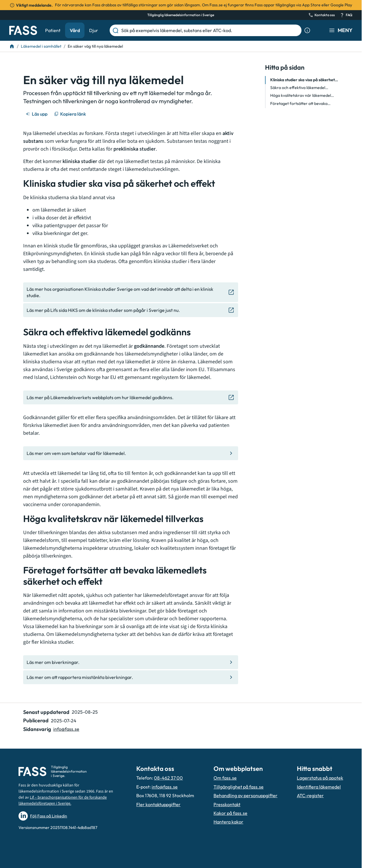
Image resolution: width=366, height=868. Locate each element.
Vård (75, 30)
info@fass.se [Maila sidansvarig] (66, 729)
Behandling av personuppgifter (245, 795)
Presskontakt (227, 804)
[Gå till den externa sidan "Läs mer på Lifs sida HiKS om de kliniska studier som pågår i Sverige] (131, 310)
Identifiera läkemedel (319, 787)
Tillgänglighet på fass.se (239, 787)
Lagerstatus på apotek (320, 778)
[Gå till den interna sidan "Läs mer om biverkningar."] (131, 662)
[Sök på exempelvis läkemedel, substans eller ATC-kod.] (210, 30)
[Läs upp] (37, 114)
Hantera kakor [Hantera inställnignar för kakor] (228, 822)
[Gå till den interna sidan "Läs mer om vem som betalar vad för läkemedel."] (131, 453)
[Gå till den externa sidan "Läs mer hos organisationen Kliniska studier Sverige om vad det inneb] (131, 292)
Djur (94, 30)
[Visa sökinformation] (307, 30)
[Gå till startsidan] (23, 30)
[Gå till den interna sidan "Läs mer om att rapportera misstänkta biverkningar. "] (131, 677)
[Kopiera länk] (70, 114)
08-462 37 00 (168, 778)
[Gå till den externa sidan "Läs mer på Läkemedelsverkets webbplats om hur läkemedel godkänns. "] (131, 397)
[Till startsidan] (12, 46)
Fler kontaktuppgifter (158, 804)
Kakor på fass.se (230, 813)
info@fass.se (165, 787)
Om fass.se (225, 778)
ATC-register (310, 795)
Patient (53, 30)
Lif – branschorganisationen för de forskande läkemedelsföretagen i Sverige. (63, 801)
